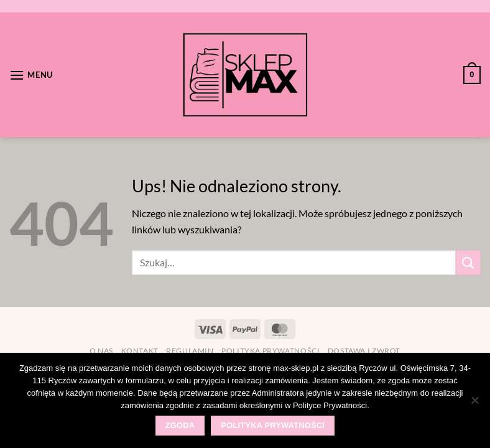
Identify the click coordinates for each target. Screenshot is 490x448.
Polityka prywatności (270, 351)
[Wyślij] (468, 262)
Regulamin (190, 351)
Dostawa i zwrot (364, 351)
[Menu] (31, 75)
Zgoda (180, 426)
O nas (101, 351)
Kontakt (140, 351)
